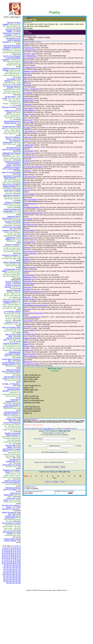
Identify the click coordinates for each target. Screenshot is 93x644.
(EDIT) (27, 18)
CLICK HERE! (45, 393)
